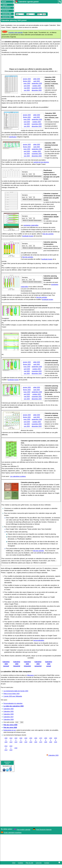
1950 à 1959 (31, 743)
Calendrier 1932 (9, 712)
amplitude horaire (28, 239)
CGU (14, 866)
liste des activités (9, 237)
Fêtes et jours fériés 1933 (11, 697)
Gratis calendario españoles (13, 836)
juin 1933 (27, 90)
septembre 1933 (37, 83)
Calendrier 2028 (9, 723)
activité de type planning (41, 162)
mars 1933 (27, 83)
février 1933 (27, 81)
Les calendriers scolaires (18, 480)
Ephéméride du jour (10, 734)
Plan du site (29, 866)
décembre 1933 (37, 90)
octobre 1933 (37, 86)
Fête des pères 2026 (10, 731)
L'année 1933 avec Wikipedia (13, 700)
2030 (16, 751)
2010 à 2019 (6, 751)
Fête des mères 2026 (10, 728)
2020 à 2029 (11, 751)
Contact (47, 866)
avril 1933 (27, 86)
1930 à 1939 (21, 743)
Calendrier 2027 (9, 720)
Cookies (21, 866)
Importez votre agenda (15, 33)
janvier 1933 (27, 79)
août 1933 (37, 81)
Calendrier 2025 (9, 715)
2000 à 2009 (56, 743)
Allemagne (30, 679)
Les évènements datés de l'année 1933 (16, 694)
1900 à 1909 (6, 743)
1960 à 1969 (36, 743)
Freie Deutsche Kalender (44, 833)
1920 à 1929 (16, 743)
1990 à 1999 (51, 743)
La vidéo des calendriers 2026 (14, 710)
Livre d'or (39, 866)
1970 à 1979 (41, 743)
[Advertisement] (37, 8)
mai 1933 (27, 88)
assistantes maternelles (31, 227)
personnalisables (39, 644)
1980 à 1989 (46, 743)
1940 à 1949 (26, 743)
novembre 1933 (37, 88)
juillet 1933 (37, 79)
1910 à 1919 (11, 743)
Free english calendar (24, 833)
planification (30, 137)
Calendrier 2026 (9, 718)
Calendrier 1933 (53, 759)
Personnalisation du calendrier (13, 707)
